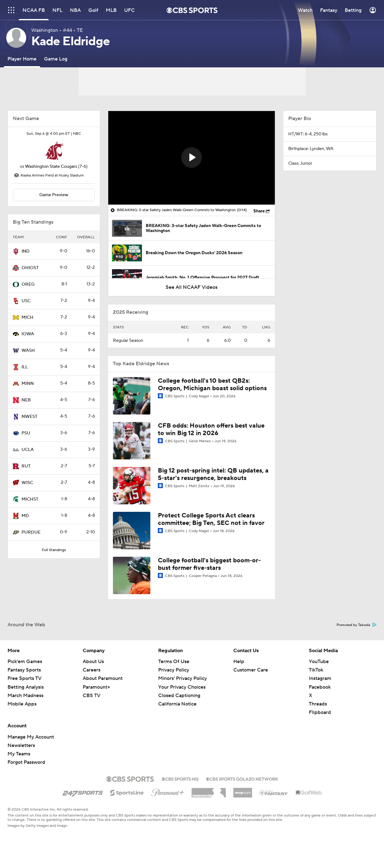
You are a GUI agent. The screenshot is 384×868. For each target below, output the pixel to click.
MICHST (30, 499)
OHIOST (30, 268)
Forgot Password (26, 762)
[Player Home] (22, 59)
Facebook (320, 687)
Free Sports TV (24, 678)
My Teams (19, 754)
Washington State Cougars (51, 167)
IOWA (28, 334)
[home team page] (54, 151)
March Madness (25, 696)
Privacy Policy (174, 670)
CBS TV (92, 696)
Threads (318, 704)
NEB (26, 400)
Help (239, 662)
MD (25, 516)
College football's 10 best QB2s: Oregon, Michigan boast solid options (212, 385)
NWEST (29, 417)
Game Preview (54, 195)
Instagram (320, 678)
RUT (26, 466)
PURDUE (31, 532)
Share (259, 211)
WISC (27, 483)
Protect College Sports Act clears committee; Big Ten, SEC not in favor (211, 519)
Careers (92, 670)
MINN (28, 384)
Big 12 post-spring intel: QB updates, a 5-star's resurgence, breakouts (213, 474)
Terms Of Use (174, 662)
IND (26, 251)
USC (26, 301)
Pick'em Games (25, 662)
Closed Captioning (179, 696)
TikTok (316, 670)
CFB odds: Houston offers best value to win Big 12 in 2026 (211, 429)
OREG (28, 284)
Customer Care (251, 670)
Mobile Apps (22, 704)
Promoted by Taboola (357, 625)
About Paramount (103, 678)
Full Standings (54, 550)
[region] (192, 158)
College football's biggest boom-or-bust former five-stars (209, 564)
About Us (93, 662)
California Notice (177, 704)
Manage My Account (31, 737)
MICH (27, 318)
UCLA (28, 450)
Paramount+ (96, 687)
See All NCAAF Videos (192, 287)
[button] (192, 158)
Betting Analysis (26, 687)
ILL (25, 367)
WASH (28, 351)
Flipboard (320, 712)
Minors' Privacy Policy (182, 678)
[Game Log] (56, 59)
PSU (26, 433)
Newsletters (21, 745)
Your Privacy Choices (182, 687)
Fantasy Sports (24, 670)
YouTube (319, 662)
